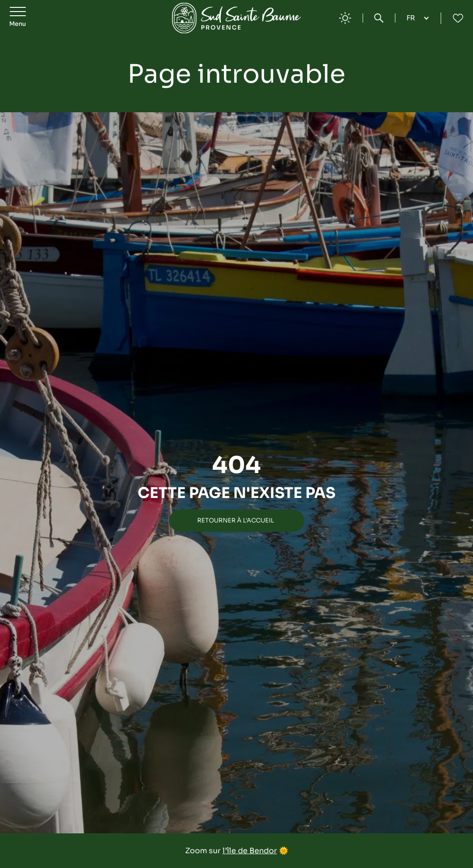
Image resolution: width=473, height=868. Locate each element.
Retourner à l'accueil (236, 520)
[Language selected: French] (418, 18)
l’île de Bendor (250, 851)
